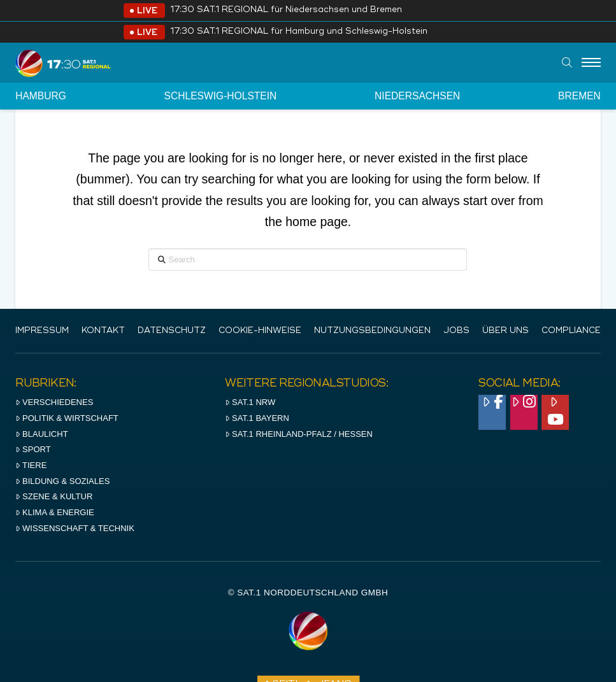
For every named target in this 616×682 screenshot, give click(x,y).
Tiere (31, 465)
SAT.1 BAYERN (257, 418)
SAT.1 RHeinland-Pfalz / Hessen (299, 434)
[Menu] (591, 63)
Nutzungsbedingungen (372, 331)
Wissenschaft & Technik (75, 528)
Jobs (456, 331)
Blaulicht (41, 434)
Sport (33, 449)
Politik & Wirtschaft (67, 418)
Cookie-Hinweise (260, 331)
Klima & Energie (55, 512)
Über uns (505, 331)
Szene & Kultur (54, 496)
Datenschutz (172, 331)
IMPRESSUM (42, 331)
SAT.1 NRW (250, 402)
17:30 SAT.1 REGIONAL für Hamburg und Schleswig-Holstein (299, 32)
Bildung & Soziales (62, 481)
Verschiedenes (54, 402)
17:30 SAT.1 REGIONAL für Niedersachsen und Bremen (286, 10)
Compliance (571, 331)
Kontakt (103, 331)
